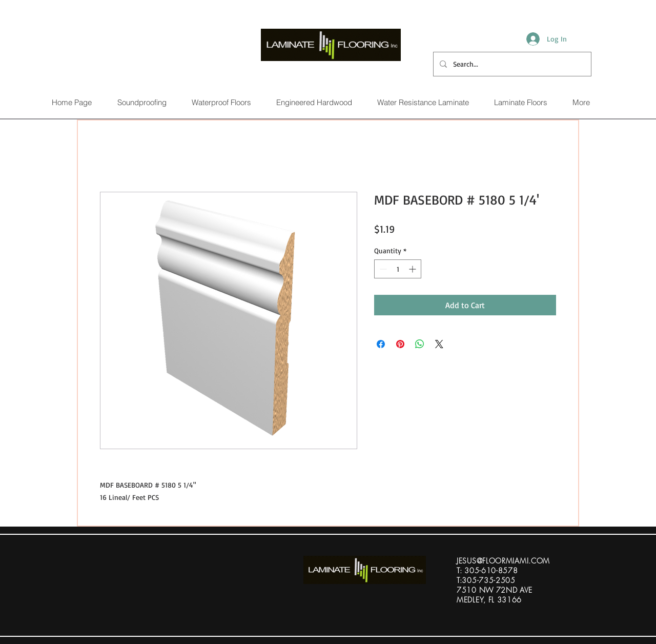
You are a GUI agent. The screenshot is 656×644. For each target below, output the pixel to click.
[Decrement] (382, 269)
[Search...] (511, 64)
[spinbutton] (398, 269)
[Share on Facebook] (381, 344)
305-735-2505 (488, 580)
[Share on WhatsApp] (420, 344)
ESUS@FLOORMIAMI (494, 561)
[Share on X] (439, 344)
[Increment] (413, 269)
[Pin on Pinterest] (400, 344)
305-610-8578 (491, 570)
